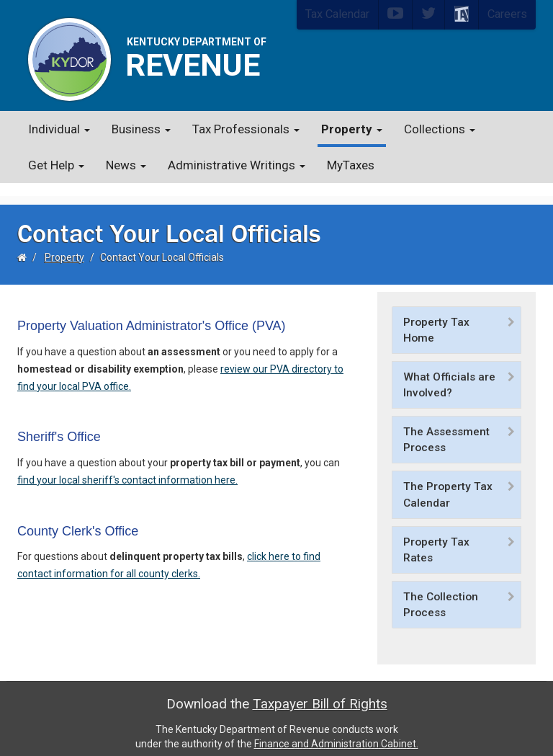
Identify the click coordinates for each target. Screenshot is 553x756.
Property (352, 129)
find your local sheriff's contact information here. (127, 467)
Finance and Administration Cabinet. (336, 731)
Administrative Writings (237, 165)
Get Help (56, 165)
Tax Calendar (337, 14)
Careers (507, 14)
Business (141, 129)
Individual (59, 129)
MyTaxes (351, 165)
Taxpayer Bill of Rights (320, 691)
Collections (440, 129)
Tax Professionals (246, 129)
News (126, 165)
